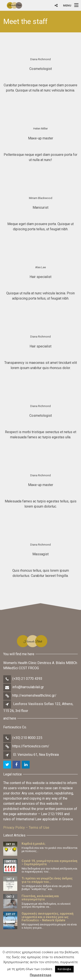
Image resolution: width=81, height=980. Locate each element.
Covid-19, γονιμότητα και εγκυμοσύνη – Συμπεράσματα (49, 862)
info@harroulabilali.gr (28, 687)
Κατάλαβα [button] (64, 969)
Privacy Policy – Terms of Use (26, 828)
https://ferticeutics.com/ (31, 746)
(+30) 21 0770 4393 (27, 679)
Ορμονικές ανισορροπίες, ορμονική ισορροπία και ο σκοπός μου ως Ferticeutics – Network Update (48, 917)
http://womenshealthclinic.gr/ (34, 695)
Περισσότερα (40, 975)
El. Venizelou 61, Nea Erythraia (36, 755)
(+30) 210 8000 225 (27, 738)
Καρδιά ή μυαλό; (33, 844)
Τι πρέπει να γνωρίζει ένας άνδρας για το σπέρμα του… (47, 880)
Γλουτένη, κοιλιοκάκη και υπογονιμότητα (40, 898)
